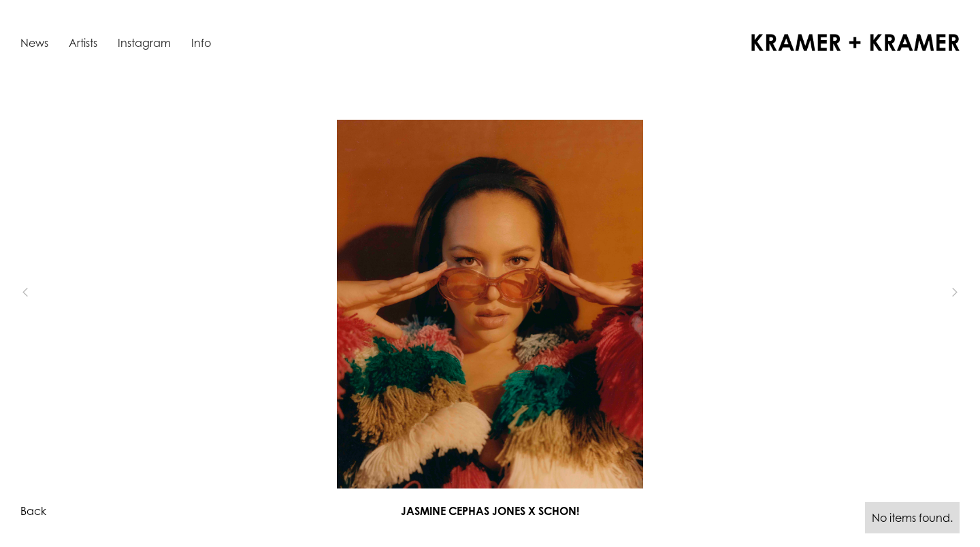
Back (33, 511)
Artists (83, 43)
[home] (855, 43)
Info (201, 43)
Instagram (144, 43)
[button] (48, 292)
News (34, 43)
